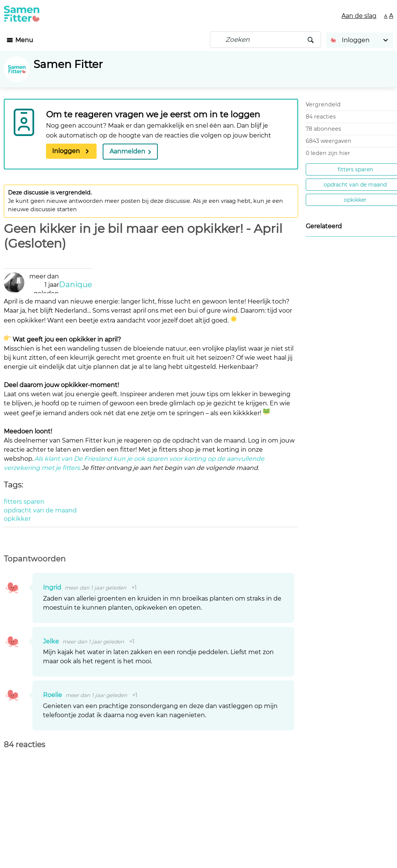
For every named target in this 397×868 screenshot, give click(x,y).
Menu (24, 40)
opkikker (355, 200)
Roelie (53, 695)
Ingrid (53, 587)
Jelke (52, 641)
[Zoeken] (265, 40)
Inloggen (66, 151)
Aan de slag (359, 16)
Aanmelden (127, 151)
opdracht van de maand (355, 185)
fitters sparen (355, 169)
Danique (75, 285)
